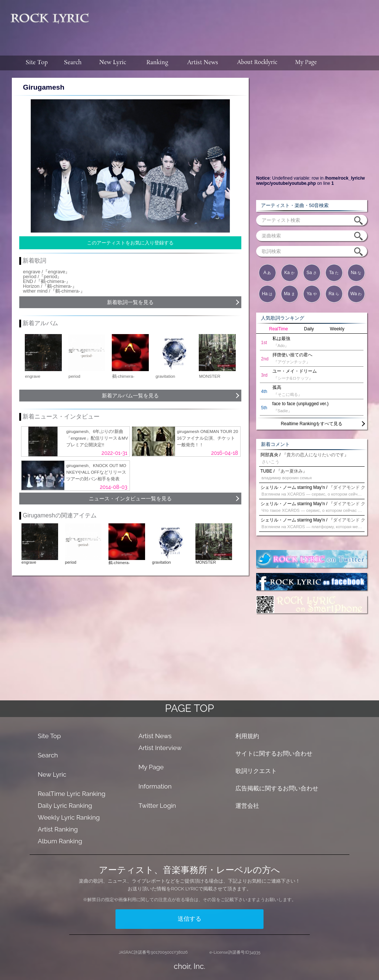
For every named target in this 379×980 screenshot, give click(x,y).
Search (48, 755)
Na (356, 273)
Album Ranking (60, 841)
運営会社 (247, 806)
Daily (309, 329)
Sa (312, 273)
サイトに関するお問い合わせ (274, 754)
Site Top (49, 736)
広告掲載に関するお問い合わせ (277, 788)
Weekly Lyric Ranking (69, 817)
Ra (334, 294)
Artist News (155, 736)
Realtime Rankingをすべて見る (312, 424)
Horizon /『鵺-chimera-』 (50, 286)
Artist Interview (160, 748)
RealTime (279, 329)
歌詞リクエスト (256, 771)
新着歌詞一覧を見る (130, 302)
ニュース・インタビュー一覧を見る (130, 499)
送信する (189, 919)
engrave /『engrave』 (46, 272)
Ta (334, 273)
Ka (289, 273)
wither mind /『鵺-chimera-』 (54, 291)
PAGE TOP (190, 708)
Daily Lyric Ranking (65, 806)
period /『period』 (43, 276)
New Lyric (52, 774)
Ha (267, 294)
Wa (356, 294)
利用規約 (247, 736)
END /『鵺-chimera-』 (47, 281)
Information (155, 786)
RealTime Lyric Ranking (72, 794)
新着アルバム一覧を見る (130, 396)
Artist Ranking (58, 829)
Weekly (337, 329)
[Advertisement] (237, 24)
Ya (311, 294)
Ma (289, 294)
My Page (151, 767)
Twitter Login (157, 806)
